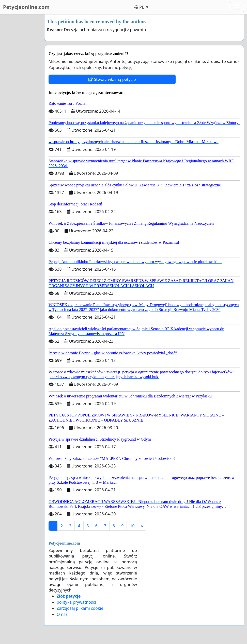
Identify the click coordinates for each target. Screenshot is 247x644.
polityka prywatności (76, 602)
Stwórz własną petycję (112, 79)
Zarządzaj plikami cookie (80, 608)
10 (132, 526)
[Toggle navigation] (237, 7)
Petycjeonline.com (26, 7)
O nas (62, 614)
